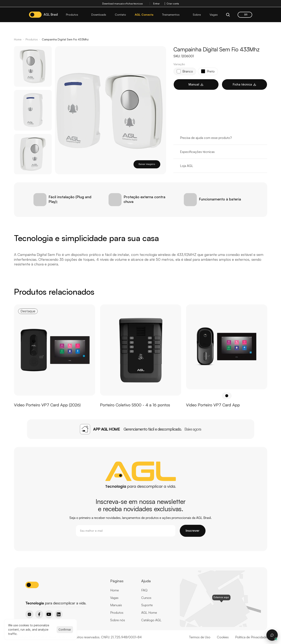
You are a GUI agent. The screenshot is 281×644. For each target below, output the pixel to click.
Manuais (116, 605)
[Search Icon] (228, 15)
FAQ (144, 590)
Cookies (223, 637)
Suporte (147, 605)
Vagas (114, 598)
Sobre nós (118, 620)
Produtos (32, 39)
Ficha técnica (244, 84)
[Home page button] (36, 596)
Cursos (146, 598)
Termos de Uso (200, 637)
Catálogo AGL (151, 620)
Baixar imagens (147, 164)
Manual (196, 84)
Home (18, 39)
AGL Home (149, 613)
